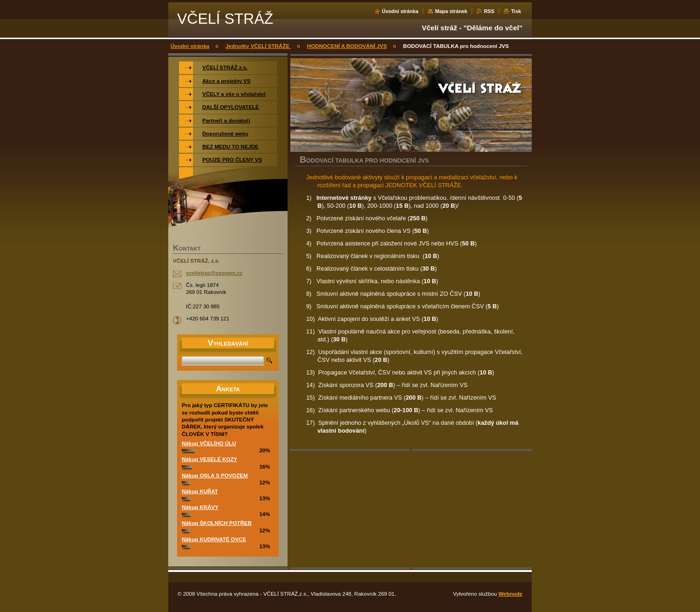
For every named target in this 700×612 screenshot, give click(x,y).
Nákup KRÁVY (200, 507)
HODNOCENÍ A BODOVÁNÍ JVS (347, 46)
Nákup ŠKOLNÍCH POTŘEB (217, 523)
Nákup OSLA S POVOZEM (215, 476)
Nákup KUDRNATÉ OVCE (214, 539)
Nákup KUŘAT (200, 491)
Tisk (516, 11)
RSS (489, 11)
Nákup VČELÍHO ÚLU (209, 443)
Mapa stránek (451, 11)
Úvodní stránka (400, 11)
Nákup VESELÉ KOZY (209, 459)
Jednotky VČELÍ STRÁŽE (258, 46)
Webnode (510, 594)
